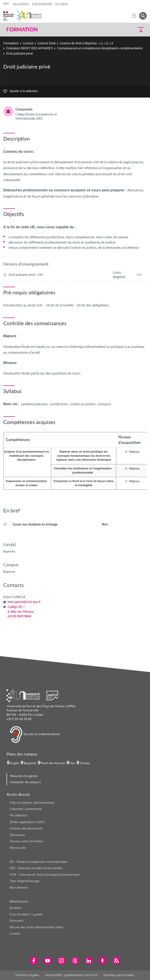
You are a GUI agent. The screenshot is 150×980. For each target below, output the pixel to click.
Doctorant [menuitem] (17, 921)
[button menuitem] (143, 16)
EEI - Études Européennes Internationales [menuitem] (38, 862)
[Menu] (134, 16)
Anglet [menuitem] (15, 763)
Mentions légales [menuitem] (27, 975)
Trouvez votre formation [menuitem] (26, 841)
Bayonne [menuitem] (30, 763)
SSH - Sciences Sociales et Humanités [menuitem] (36, 868)
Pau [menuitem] (72, 763)
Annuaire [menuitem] (17, 835)
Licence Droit (47, 43)
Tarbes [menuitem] (85, 763)
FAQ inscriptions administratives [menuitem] (32, 803)
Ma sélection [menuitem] (18, 815)
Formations (11, 43)
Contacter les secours (25, 782)
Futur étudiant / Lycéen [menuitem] (26, 914)
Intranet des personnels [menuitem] (26, 828)
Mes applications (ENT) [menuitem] (27, 822)
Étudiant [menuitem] (15, 908)
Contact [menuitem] (15, 934)
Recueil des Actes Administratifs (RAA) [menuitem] (36, 927)
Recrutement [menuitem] (19, 887)
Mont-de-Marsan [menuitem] (53, 763)
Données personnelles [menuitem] (119, 975)
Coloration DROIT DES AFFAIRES (29, 48)
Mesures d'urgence (24, 776)
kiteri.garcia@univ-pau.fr (24, 602)
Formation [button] (22, 29)
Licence (28, 43)
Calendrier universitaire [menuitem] (26, 809)
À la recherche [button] (42, 3)
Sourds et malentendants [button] (35, 735)
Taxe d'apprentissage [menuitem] (24, 881)
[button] (130, 30)
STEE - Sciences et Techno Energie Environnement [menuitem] (45, 875)
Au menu (61, 3)
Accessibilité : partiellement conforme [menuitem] (71, 975)
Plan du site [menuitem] (18, 848)
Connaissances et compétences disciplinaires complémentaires (100, 48)
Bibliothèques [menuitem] (19, 901)
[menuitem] (34, 961)
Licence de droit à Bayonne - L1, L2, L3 (86, 43)
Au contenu (21, 3)
